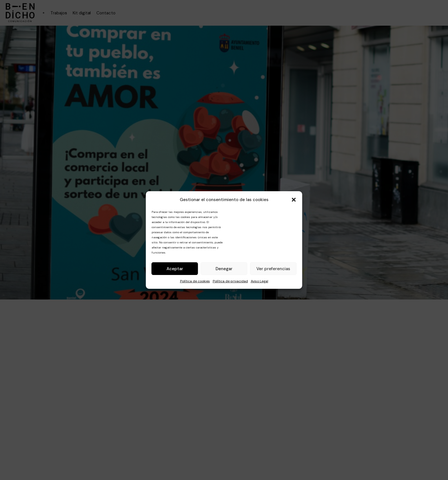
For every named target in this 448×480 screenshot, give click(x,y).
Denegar (224, 269)
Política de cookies (195, 281)
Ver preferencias (273, 269)
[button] (294, 200)
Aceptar (175, 269)
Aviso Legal (260, 281)
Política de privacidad (230, 281)
